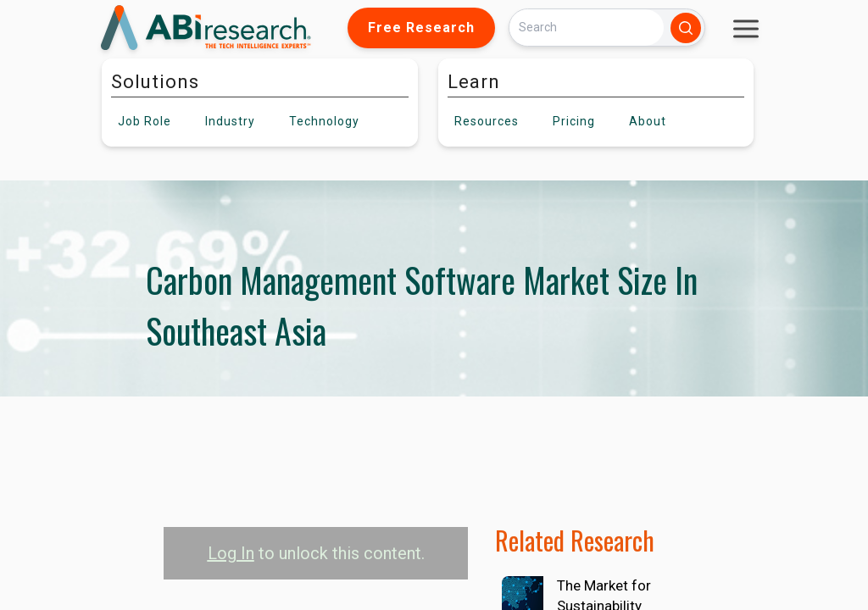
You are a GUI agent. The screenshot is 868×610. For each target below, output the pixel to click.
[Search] (587, 28)
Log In (231, 553)
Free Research (421, 28)
